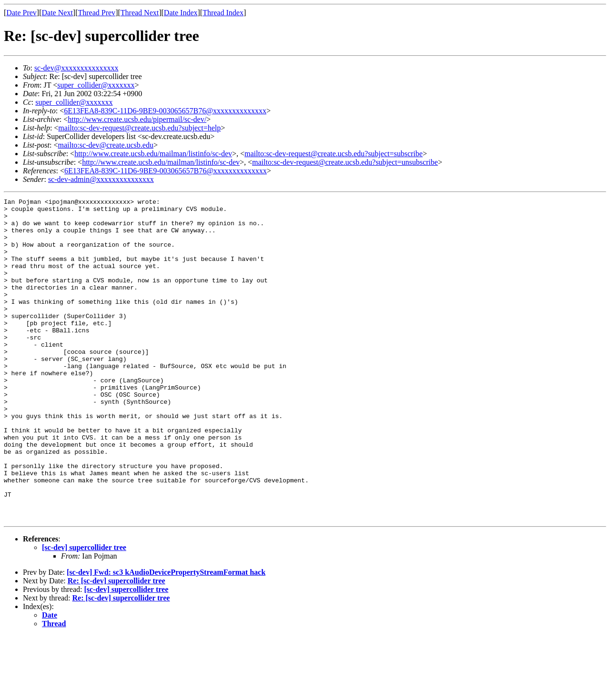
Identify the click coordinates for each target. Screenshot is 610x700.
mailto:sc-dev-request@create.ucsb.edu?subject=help (139, 128)
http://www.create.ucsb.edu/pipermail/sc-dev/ (137, 119)
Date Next (57, 13)
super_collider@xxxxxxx (96, 85)
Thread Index (223, 13)
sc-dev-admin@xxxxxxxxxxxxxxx (101, 179)
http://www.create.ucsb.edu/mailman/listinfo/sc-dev (153, 154)
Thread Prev (97, 13)
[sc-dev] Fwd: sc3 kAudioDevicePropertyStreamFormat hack (166, 636)
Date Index (181, 13)
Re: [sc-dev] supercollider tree (117, 645)
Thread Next (140, 13)
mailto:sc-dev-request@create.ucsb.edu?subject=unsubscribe (345, 162)
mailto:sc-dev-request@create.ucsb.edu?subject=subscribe (334, 154)
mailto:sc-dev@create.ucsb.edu (105, 145)
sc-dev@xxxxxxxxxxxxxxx (76, 68)
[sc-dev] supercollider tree (84, 612)
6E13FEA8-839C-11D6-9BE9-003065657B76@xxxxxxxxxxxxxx (165, 111)
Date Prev (21, 13)
